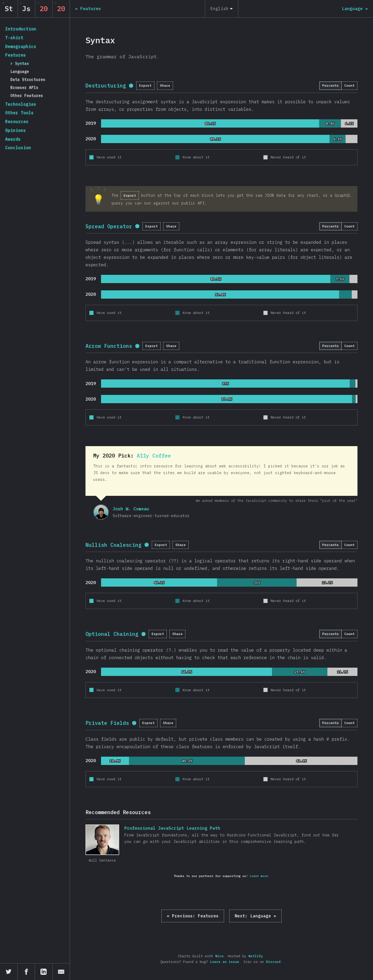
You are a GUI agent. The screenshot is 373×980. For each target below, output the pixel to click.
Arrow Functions (109, 346)
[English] (222, 9)
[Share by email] (61, 972)
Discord (273, 962)
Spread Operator (109, 226)
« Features (193, 916)
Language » (255, 916)
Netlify (256, 956)
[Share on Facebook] (26, 972)
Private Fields (107, 723)
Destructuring (106, 86)
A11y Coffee (154, 456)
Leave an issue (225, 962)
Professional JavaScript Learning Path (102, 840)
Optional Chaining (112, 634)
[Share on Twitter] (9, 972)
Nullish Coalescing (113, 545)
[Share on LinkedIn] (44, 972)
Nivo (219, 956)
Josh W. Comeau (101, 512)
